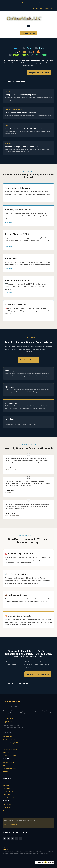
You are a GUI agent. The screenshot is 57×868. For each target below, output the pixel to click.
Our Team (6, 785)
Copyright (6, 847)
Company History (8, 791)
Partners (5, 772)
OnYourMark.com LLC (14, 702)
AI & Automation (8, 737)
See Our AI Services (29, 360)
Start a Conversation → (11, 825)
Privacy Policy (43, 847)
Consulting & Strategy (9, 755)
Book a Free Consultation (38, 674)
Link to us (5, 849)
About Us (6, 782)
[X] (12, 839)
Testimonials (7, 788)
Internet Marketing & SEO (10, 743)
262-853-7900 (38, 9)
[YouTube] (8, 839)
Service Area (7, 795)
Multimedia (6, 752)
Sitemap (50, 847)
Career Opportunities (9, 798)
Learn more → (9, 198)
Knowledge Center (8, 762)
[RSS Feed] (20, 839)
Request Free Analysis (39, 72)
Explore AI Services (16, 82)
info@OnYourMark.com (10, 722)
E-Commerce (7, 746)
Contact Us (49, 9)
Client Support (22, 2)
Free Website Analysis (35, 2)
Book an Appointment (9, 811)
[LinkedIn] (16, 839)
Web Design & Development (11, 740)
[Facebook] (4, 839)
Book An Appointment (29, 33)
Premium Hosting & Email (10, 749)
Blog (4, 765)
